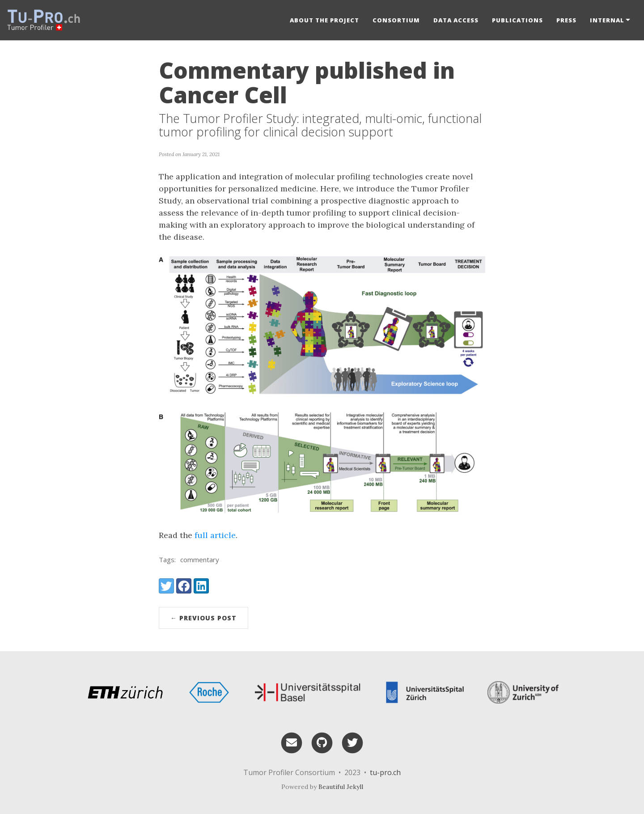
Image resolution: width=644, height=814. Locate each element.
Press (566, 20)
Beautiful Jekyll (341, 787)
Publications (517, 20)
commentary (200, 560)
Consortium (396, 20)
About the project (324, 20)
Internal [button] (607, 20)
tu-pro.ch (385, 772)
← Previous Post (203, 618)
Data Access (456, 20)
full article (215, 535)
